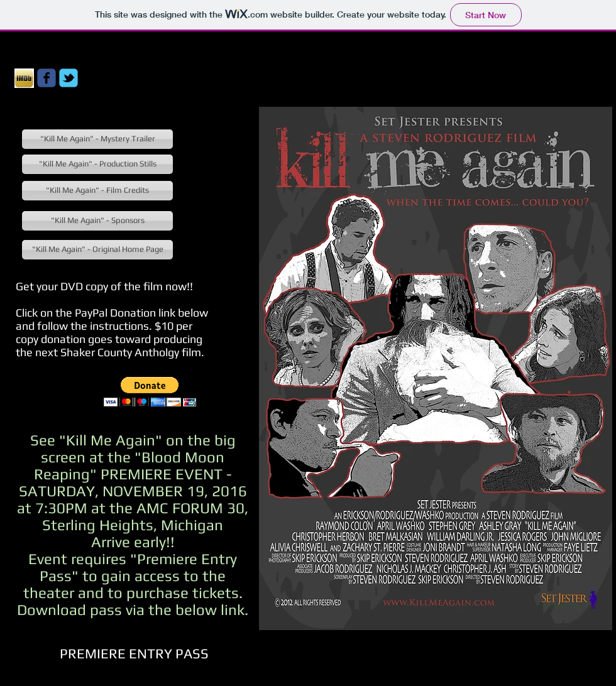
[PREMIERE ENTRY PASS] (134, 653)
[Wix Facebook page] (47, 78)
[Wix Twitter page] (69, 78)
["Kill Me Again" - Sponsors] (97, 221)
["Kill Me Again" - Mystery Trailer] (97, 139)
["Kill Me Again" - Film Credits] (97, 191)
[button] (150, 392)
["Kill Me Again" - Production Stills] (97, 164)
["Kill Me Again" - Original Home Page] (97, 250)
